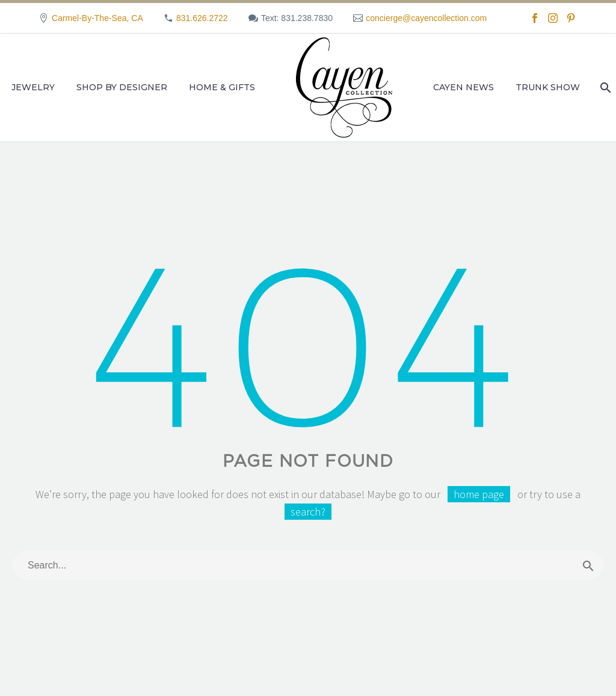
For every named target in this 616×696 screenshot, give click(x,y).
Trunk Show (548, 87)
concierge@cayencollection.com (426, 18)
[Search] (604, 88)
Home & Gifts (222, 87)
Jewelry (33, 87)
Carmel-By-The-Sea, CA (97, 18)
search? (308, 512)
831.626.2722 (202, 18)
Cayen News (464, 87)
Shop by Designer (122, 87)
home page (479, 494)
